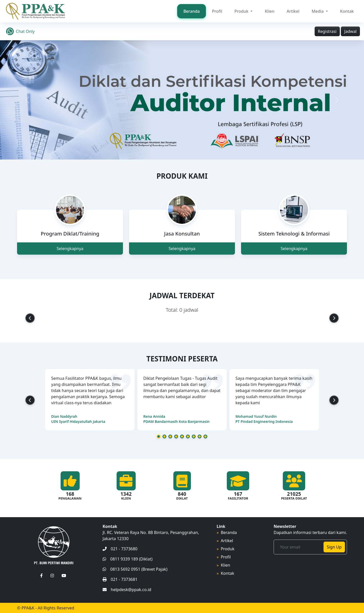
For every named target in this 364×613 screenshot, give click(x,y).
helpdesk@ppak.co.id (127, 590)
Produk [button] (242, 11)
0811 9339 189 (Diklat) (128, 559)
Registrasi (327, 31)
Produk (228, 549)
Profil (217, 11)
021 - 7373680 (120, 549)
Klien (270, 11)
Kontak (347, 11)
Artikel (293, 11)
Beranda (191, 11)
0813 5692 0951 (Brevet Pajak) (135, 569)
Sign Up (334, 547)
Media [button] (318, 11)
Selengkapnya (70, 249)
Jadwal (350, 31)
